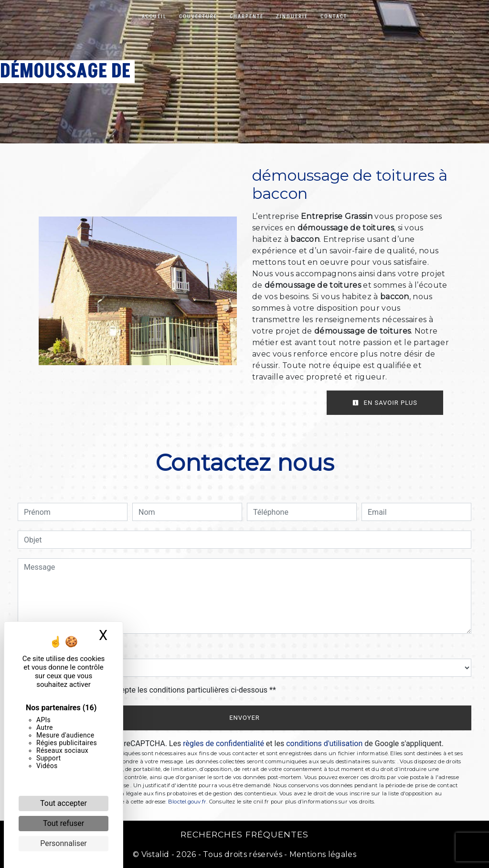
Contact (334, 16)
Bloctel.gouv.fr (187, 802)
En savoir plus (385, 403)
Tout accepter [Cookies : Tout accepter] (64, 803)
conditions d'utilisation (324, 743)
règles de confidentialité (223, 743)
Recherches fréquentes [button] (244, 834)
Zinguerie (292, 16)
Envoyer (244, 718)
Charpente (247, 16)
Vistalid (155, 854)
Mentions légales (322, 854)
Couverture (198, 16)
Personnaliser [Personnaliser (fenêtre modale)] (64, 843)
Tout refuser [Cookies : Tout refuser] (64, 823)
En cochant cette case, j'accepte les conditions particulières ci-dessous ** (152, 690)
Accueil (154, 16)
